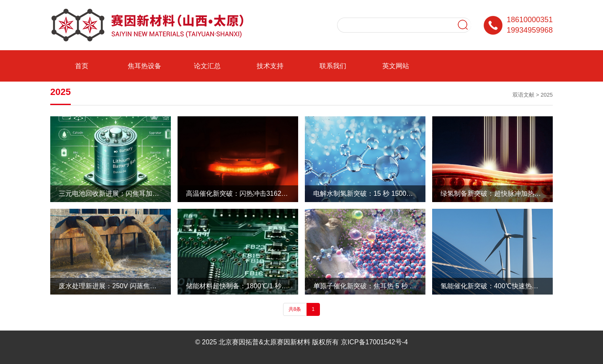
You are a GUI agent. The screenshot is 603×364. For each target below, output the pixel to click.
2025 (547, 95)
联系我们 (333, 66)
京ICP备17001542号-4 (374, 342)
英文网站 (396, 66)
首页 (82, 66)
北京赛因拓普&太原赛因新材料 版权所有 (279, 342)
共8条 (295, 309)
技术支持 (270, 66)
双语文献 (523, 95)
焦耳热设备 (144, 66)
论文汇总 (207, 66)
